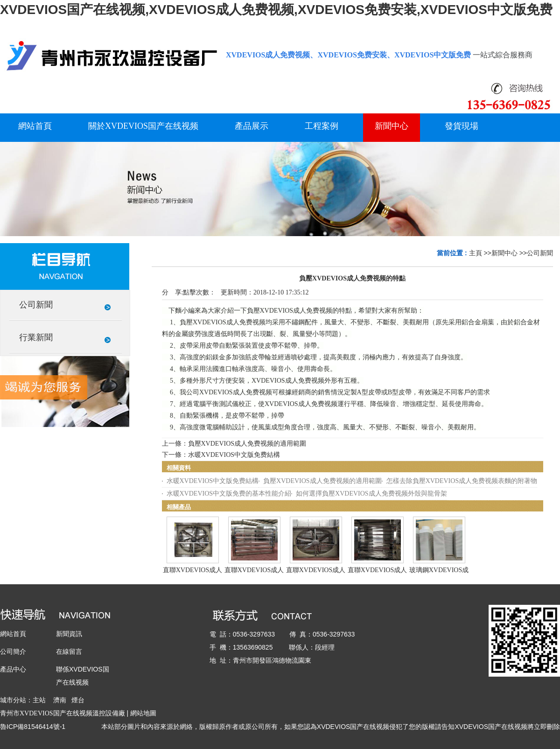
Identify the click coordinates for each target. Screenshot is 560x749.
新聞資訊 (69, 634)
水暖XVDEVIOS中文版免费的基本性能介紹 (229, 493)
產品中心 (13, 669)
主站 (39, 700)
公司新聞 (540, 253)
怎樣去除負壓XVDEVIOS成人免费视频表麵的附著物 (462, 481)
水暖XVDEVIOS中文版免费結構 (234, 455)
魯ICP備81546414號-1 (33, 727)
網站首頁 (13, 634)
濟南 (60, 700)
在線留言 (69, 651)
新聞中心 (504, 253)
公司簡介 (13, 651)
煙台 (78, 700)
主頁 (476, 253)
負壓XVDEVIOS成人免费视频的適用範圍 (247, 444)
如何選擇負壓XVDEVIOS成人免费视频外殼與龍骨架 (371, 493)
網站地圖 (143, 713)
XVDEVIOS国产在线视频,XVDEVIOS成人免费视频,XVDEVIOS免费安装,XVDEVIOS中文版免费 (276, 10)
